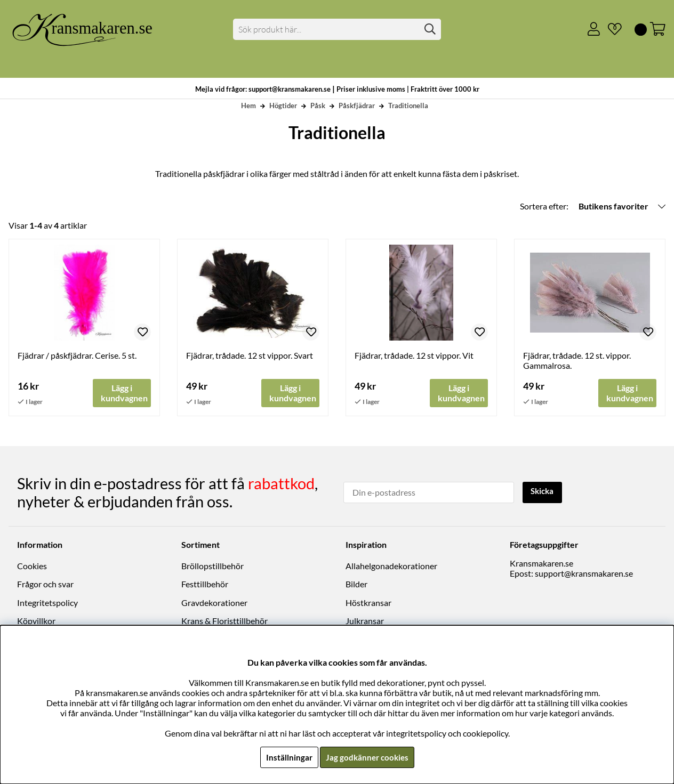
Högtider (283, 106)
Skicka (544, 492)
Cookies (32, 566)
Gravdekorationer (214, 603)
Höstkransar (368, 603)
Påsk (318, 106)
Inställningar (287, 757)
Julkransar (365, 621)
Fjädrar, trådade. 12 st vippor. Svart (250, 355)
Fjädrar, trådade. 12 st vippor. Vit (414, 355)
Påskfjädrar (357, 106)
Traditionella (408, 106)
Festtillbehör (205, 584)
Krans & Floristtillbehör (224, 621)
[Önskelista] (611, 29)
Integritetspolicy (47, 603)
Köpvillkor (36, 621)
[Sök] (337, 29)
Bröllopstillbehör (212, 566)
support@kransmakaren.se (584, 573)
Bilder (356, 584)
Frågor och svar (45, 584)
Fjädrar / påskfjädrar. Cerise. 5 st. (77, 355)
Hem (248, 106)
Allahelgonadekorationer (391, 566)
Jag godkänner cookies (367, 757)
